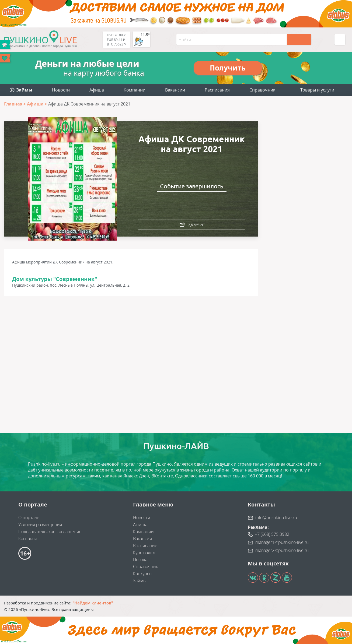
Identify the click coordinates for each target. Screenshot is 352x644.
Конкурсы (143, 573)
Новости (61, 90)
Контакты (28, 539)
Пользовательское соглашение (50, 532)
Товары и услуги (317, 90)
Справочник (262, 90)
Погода (140, 559)
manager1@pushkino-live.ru (282, 542)
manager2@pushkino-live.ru (282, 550)
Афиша (97, 90)
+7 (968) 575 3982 (272, 534)
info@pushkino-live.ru (276, 518)
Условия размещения (40, 525)
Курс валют (144, 552)
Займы (140, 580)
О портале (29, 518)
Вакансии (175, 90)
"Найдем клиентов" (93, 603)
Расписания (217, 90)
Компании (135, 90)
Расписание (145, 546)
